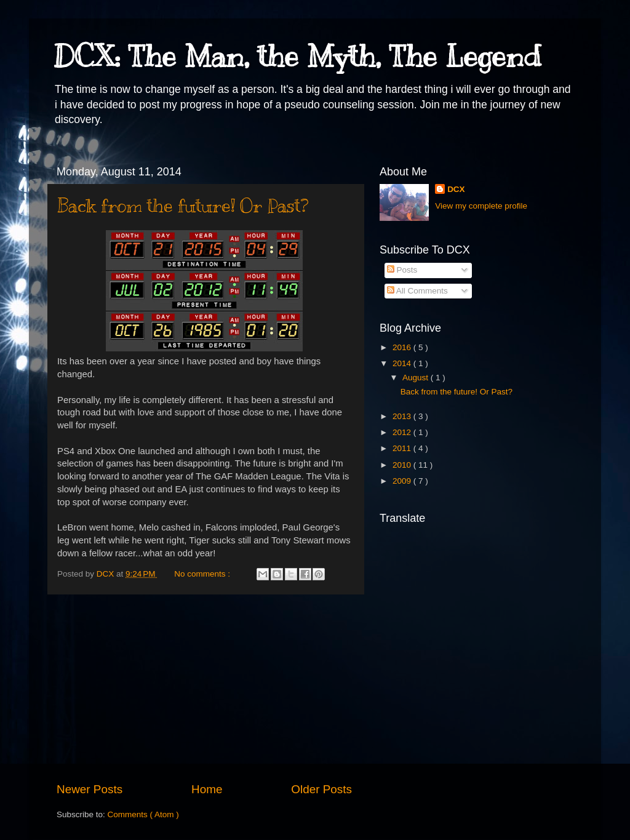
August (417, 378)
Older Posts (321, 789)
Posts (402, 270)
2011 (403, 448)
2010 (403, 465)
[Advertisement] (204, 688)
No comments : (203, 574)
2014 (403, 363)
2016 (403, 347)
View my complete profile (481, 206)
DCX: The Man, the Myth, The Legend (297, 57)
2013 (403, 416)
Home (207, 789)
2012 (403, 432)
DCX (456, 189)
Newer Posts (90, 789)
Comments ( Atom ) (143, 814)
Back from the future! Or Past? (183, 206)
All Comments (417, 291)
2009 (403, 481)
